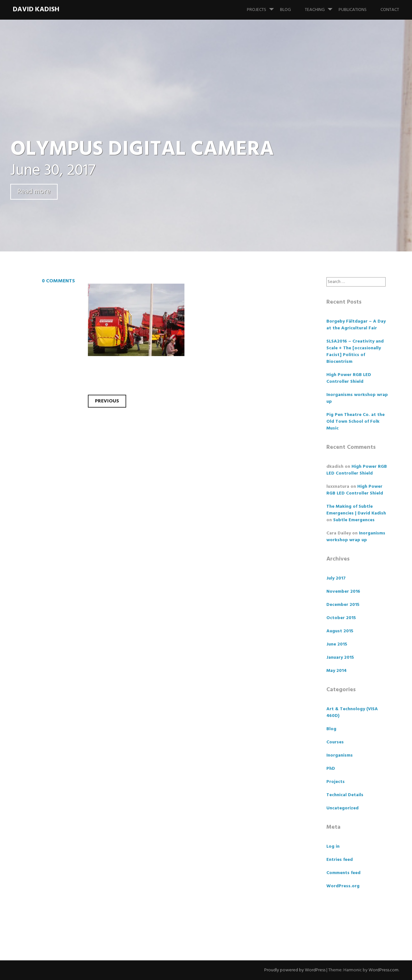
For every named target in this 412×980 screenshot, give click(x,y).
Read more (34, 192)
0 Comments (58, 281)
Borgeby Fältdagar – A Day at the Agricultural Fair (356, 325)
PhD (331, 769)
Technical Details (345, 795)
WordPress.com (384, 970)
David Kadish (36, 9)
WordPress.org (343, 886)
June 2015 (337, 644)
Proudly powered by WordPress (295, 970)
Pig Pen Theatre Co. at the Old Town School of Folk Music (356, 422)
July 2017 (336, 578)
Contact (390, 10)
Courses (335, 742)
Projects (263, 7)
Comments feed (343, 873)
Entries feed (340, 860)
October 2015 (341, 618)
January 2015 (340, 658)
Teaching (321, 7)
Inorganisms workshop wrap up (357, 398)
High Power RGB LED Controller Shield (349, 378)
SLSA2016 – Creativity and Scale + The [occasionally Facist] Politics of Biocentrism (355, 352)
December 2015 (343, 605)
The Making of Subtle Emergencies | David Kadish (356, 510)
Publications (353, 10)
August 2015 (340, 631)
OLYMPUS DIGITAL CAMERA (142, 150)
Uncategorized (342, 808)
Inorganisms (340, 755)
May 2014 (337, 671)
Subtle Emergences (354, 520)
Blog (286, 10)
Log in (333, 847)
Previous (107, 401)
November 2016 (343, 592)
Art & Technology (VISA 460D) (352, 712)
